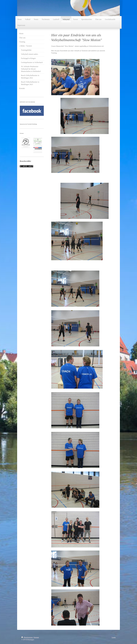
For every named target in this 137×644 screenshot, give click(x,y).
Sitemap (36, 637)
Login (114, 637)
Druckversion (27, 637)
